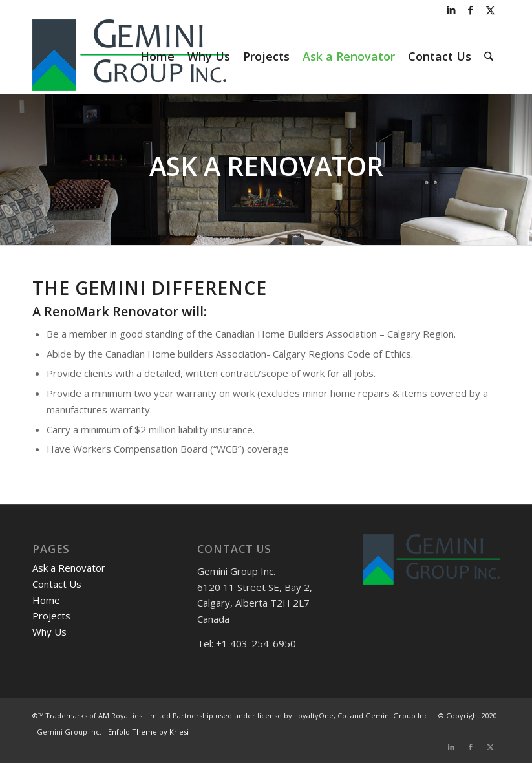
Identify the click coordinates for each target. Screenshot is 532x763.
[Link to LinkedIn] (451, 10)
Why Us (49, 632)
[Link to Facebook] (471, 10)
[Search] (489, 57)
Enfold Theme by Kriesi (148, 732)
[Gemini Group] (129, 57)
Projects (51, 616)
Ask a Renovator (69, 568)
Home (46, 600)
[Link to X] (490, 10)
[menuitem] (157, 57)
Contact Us (57, 584)
